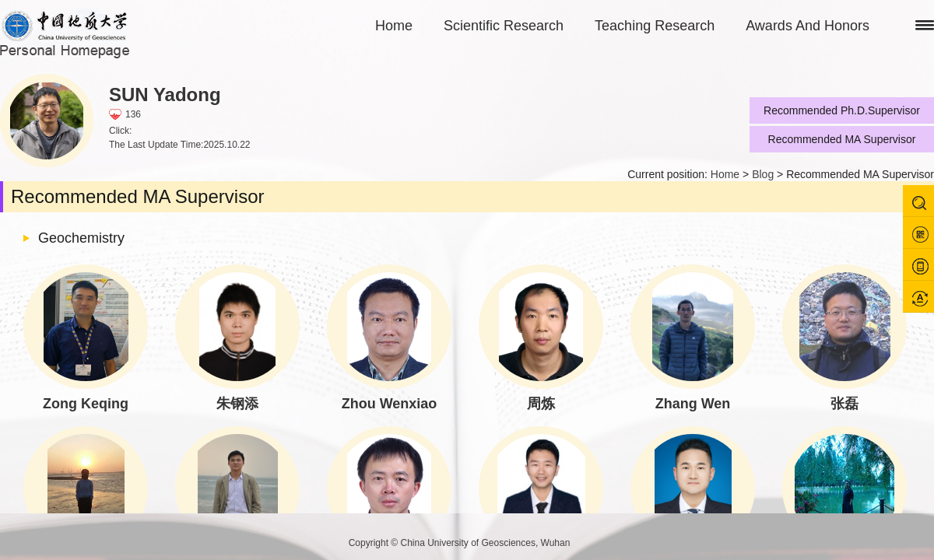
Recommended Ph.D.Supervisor (842, 110)
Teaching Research (655, 26)
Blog (763, 174)
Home (394, 26)
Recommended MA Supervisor (842, 139)
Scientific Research (504, 26)
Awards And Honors (808, 26)
